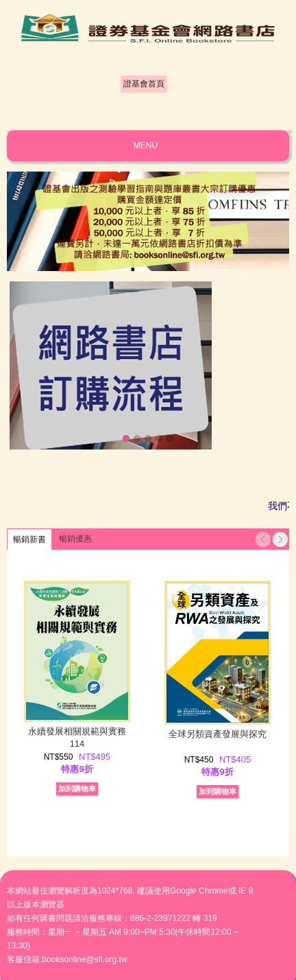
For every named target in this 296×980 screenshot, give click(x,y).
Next (280, 539)
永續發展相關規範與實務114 (77, 737)
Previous (263, 539)
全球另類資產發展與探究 (218, 734)
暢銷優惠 (75, 539)
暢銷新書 (29, 539)
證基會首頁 (144, 84)
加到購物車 (77, 789)
